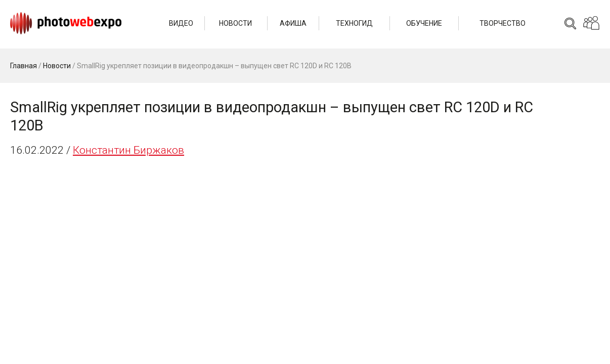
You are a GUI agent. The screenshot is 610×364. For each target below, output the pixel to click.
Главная (24, 66)
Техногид (354, 23)
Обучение (424, 23)
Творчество (503, 23)
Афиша (293, 23)
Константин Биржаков (128, 150)
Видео (181, 23)
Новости (235, 23)
